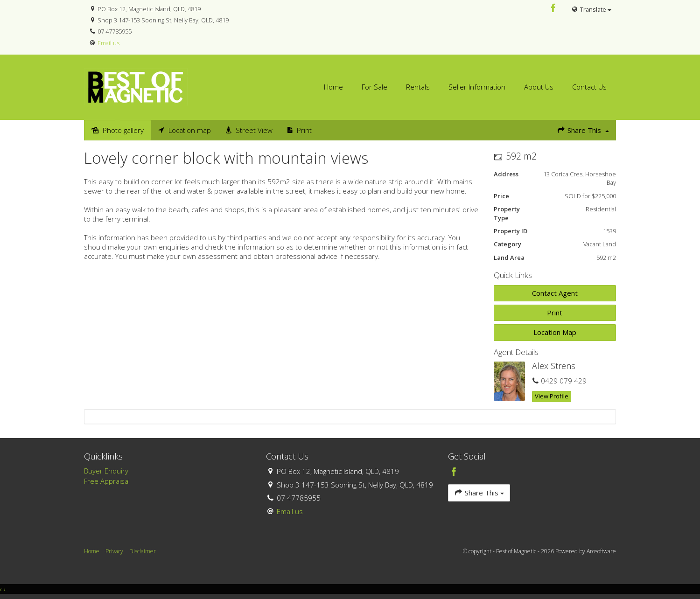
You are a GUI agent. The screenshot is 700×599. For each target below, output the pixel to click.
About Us (539, 87)
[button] (555, 313)
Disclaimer (143, 551)
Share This (583, 130)
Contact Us (589, 87)
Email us (108, 43)
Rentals (418, 87)
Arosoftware (601, 551)
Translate (591, 9)
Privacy (114, 551)
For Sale (374, 87)
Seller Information (477, 87)
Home (333, 87)
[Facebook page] (553, 9)
